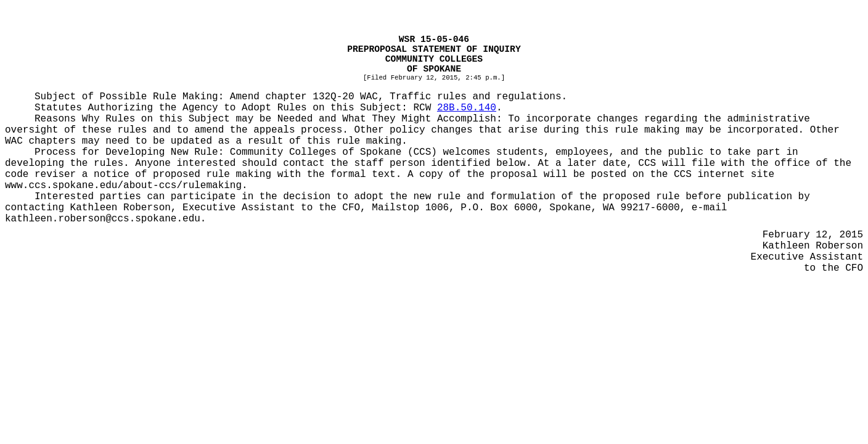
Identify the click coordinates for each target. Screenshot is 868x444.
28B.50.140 (467, 108)
